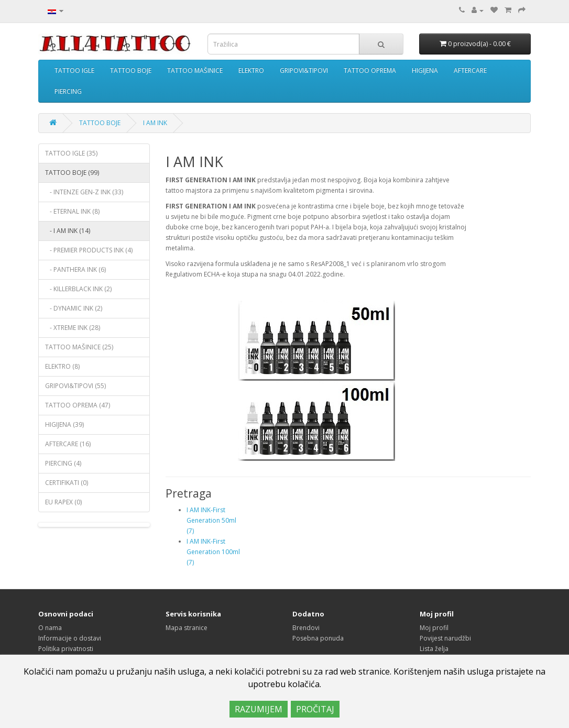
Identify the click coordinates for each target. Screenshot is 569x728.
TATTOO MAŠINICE (195, 70)
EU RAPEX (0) (63, 502)
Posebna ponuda (318, 638)
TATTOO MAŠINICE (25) (79, 347)
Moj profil (434, 628)
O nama (50, 628)
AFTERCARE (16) (68, 444)
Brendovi (306, 628)
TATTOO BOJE (131, 70)
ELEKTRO (251, 70)
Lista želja (434, 649)
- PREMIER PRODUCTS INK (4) (89, 250)
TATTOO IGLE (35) (71, 153)
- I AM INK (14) (68, 231)
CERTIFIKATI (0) (67, 483)
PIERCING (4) (63, 463)
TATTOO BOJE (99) (72, 173)
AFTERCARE (470, 70)
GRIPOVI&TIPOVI (304, 70)
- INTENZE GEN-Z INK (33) (84, 192)
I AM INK (155, 123)
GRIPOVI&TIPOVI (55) (75, 386)
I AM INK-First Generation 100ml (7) (213, 552)
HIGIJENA (425, 70)
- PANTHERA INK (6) (75, 269)
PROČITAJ (315, 709)
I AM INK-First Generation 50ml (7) (211, 520)
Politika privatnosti (66, 649)
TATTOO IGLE (74, 70)
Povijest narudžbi (445, 638)
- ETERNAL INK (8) (72, 211)
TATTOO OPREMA (370, 70)
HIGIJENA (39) (64, 424)
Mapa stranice (187, 628)
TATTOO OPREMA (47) (78, 405)
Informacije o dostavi (70, 638)
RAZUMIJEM (259, 709)
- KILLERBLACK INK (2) (78, 289)
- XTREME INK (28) (73, 328)
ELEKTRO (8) (62, 366)
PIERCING (68, 91)
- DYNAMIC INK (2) (74, 308)
